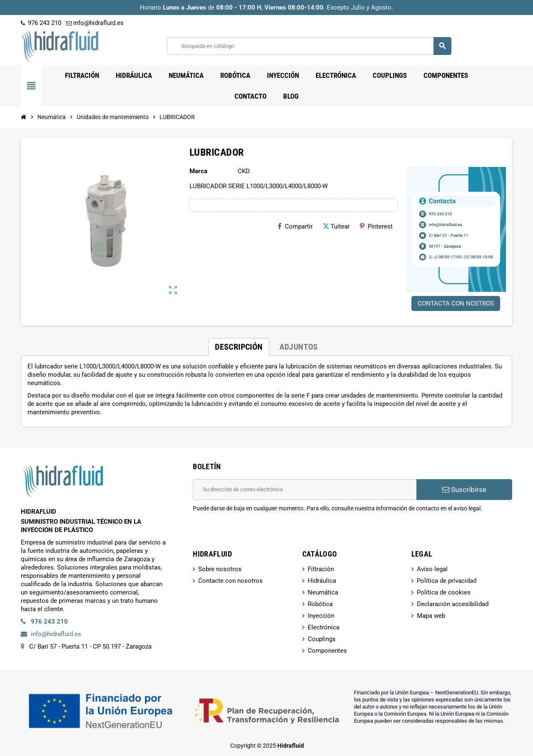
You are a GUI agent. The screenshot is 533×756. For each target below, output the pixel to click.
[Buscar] (309, 46)
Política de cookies (444, 592)
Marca (198, 171)
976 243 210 (41, 23)
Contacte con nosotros (230, 581)
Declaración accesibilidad (453, 604)
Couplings (322, 639)
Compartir (295, 226)
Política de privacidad (447, 581)
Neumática (323, 592)
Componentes (327, 651)
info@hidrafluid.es (95, 23)
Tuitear (336, 226)
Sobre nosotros (220, 569)
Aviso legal (432, 569)
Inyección (321, 616)
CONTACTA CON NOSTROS (456, 303)
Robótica (320, 604)
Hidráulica (322, 581)
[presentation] (256, 534)
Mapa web (431, 616)
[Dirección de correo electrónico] (305, 490)
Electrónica (324, 627)
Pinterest (376, 226)
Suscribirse (464, 490)
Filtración (321, 569)
